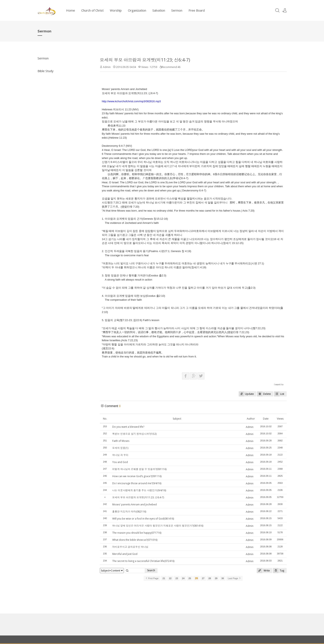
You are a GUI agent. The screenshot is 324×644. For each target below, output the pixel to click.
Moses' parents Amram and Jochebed (134, 504)
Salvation (159, 10)
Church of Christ (92, 10)
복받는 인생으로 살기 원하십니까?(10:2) (134, 434)
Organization (137, 10)
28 (210, 578)
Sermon (177, 10)
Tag (279, 571)
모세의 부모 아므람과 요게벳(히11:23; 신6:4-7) (145, 60)
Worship (116, 10)
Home (70, 10)
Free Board (197, 10)
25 (190, 578)
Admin (250, 427)
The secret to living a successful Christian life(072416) (143, 561)
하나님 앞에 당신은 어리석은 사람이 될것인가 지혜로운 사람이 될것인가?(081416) (158, 526)
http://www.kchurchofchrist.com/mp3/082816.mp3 (131, 101)
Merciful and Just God (125, 554)
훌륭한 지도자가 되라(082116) (129, 512)
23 (177, 578)
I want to (279, 384)
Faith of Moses (121, 441)
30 (223, 578)
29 (216, 578)
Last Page (235, 578)
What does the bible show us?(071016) (135, 540)
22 (170, 578)
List (279, 394)
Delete (264, 394)
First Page (152, 578)
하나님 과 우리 (120, 455)
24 (183, 578)
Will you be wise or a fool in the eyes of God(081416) (143, 519)
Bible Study (46, 71)
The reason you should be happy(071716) (137, 533)
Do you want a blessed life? (128, 427)
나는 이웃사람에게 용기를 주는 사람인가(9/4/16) (139, 490)
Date (266, 419)
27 (203, 578)
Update (246, 394)
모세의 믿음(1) (120, 448)
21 (164, 578)
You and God (120, 462)
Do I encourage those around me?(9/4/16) (137, 483)
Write (263, 571)
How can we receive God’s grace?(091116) (137, 476)
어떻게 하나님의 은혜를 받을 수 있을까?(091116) (139, 469)
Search (151, 570)
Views (280, 419)
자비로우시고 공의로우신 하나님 (130, 547)
